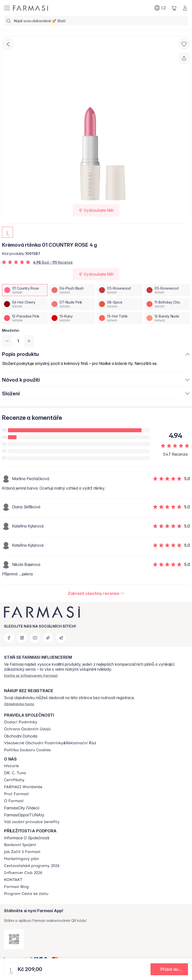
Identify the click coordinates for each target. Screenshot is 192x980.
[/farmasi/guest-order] (19, 704)
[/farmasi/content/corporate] (23, 787)
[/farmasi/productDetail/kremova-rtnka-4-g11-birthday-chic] (167, 304)
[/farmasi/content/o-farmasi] (14, 801)
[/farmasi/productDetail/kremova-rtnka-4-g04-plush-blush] (72, 290)
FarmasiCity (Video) (22, 808)
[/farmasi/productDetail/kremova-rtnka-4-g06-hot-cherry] (25, 304)
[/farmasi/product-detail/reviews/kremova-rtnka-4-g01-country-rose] (96, 593)
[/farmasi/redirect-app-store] (14, 939)
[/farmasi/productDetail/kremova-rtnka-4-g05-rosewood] (120, 290)
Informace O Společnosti (27, 838)
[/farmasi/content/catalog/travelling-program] (32, 866)
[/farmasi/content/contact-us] (13, 880)
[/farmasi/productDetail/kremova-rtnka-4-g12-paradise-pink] (25, 318)
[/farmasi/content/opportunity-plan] (21, 859)
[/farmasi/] (30, 8)
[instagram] (22, 638)
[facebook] (9, 638)
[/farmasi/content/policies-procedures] (27, 729)
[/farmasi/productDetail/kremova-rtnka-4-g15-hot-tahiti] (120, 318)
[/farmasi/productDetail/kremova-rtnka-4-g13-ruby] (72, 318)
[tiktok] (48, 638)
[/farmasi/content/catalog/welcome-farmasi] (32, 822)
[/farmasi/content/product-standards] (14, 780)
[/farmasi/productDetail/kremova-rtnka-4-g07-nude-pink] (72, 304)
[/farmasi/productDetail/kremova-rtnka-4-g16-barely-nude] (167, 318)
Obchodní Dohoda (21, 736)
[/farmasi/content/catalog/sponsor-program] (26, 894)
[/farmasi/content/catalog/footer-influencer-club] (23, 873)
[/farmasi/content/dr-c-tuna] (15, 773)
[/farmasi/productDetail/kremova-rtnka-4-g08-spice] (120, 304)
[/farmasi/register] (31, 675)
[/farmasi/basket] (174, 8)
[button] (169, 969)
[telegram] (61, 638)
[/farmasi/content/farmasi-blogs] (16, 887)
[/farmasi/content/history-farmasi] (11, 766)
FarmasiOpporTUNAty (24, 815)
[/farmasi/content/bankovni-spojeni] (20, 845)
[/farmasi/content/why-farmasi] (16, 794)
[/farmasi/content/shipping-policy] (21, 722)
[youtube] (35, 638)
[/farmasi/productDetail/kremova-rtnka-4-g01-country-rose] (25, 290)
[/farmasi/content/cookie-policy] (27, 750)
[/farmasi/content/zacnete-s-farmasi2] (22, 852)
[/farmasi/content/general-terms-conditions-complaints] (50, 743)
